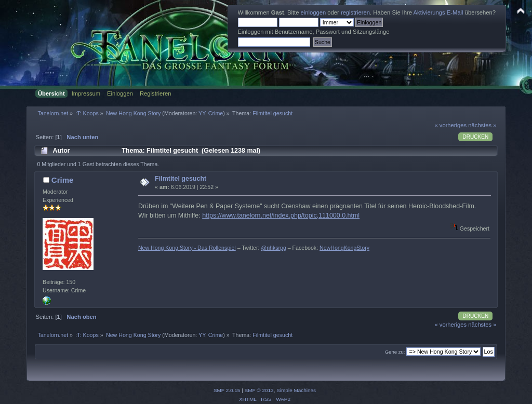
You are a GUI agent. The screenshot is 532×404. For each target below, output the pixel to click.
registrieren (355, 12)
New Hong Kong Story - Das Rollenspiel (187, 248)
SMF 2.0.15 (227, 390)
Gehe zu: (395, 352)
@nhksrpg (273, 248)
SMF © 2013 (259, 390)
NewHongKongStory (344, 248)
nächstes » (482, 125)
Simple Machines (296, 390)
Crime (216, 113)
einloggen (314, 12)
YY (202, 113)
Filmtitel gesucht (181, 179)
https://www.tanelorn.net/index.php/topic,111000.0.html (281, 216)
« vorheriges (450, 125)
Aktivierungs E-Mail (438, 12)
